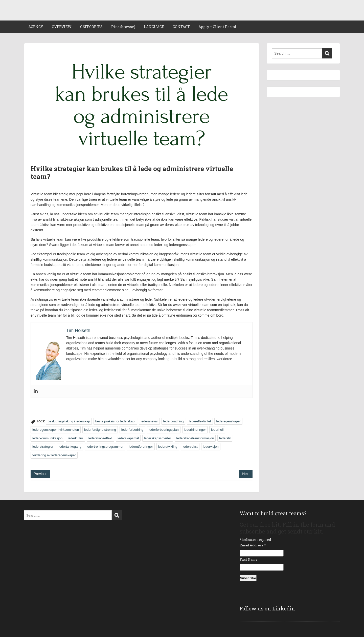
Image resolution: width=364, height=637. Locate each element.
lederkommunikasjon (47, 438)
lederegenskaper (228, 421)
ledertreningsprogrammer (105, 447)
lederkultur (75, 438)
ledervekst (190, 447)
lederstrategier (43, 447)
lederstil (225, 438)
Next (246, 474)
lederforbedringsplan (164, 430)
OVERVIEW (62, 27)
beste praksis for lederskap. (115, 421)
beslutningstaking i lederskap (69, 421)
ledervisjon (211, 447)
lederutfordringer (141, 447)
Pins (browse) (123, 27)
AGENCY (36, 27)
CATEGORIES (91, 27)
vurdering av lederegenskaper (54, 455)
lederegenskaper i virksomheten (56, 430)
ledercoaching (174, 421)
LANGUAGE (154, 27)
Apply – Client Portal (217, 27)
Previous (40, 474)
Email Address (253, 545)
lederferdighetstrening (100, 430)
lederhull (217, 430)
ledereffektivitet (200, 421)
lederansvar (149, 421)
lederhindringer (195, 430)
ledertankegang (70, 447)
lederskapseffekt (100, 438)
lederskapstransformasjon (195, 438)
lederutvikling (168, 447)
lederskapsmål (128, 438)
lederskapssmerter (158, 438)
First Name (249, 559)
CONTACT (181, 27)
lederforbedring (132, 430)
